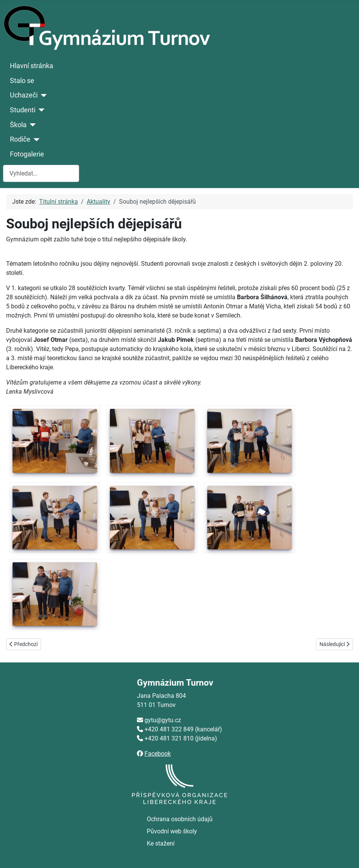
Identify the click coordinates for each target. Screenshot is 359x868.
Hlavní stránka (32, 66)
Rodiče (20, 139)
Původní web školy (172, 831)
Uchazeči (24, 95)
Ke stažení (161, 843)
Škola (18, 125)
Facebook (158, 754)
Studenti (23, 110)
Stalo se (22, 81)
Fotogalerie (27, 154)
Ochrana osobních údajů (180, 819)
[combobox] (41, 173)
